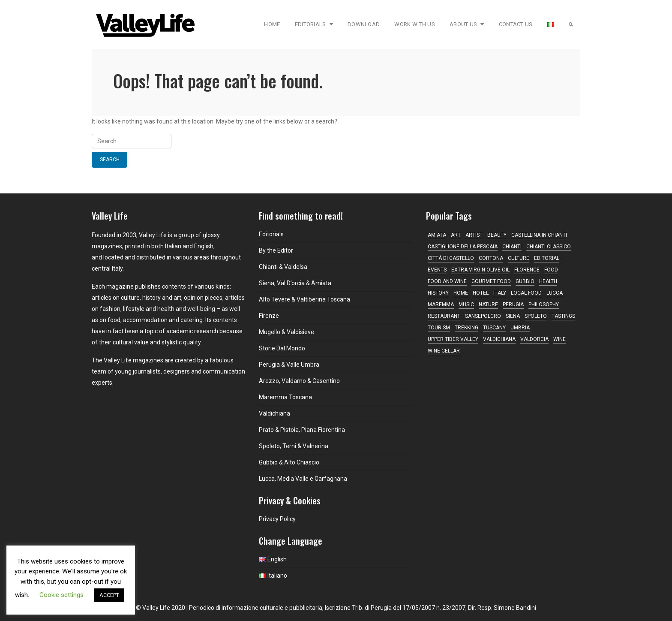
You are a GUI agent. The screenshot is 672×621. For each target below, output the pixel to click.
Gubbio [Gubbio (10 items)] (525, 281)
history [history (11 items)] (438, 293)
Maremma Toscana (285, 397)
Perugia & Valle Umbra (289, 365)
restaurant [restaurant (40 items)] (444, 316)
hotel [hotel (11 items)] (481, 293)
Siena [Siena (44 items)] (513, 316)
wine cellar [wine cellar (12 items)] (444, 351)
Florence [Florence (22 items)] (527, 270)
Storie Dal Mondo (282, 348)
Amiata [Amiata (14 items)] (437, 235)
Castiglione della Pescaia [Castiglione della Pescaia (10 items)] (463, 247)
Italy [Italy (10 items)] (500, 293)
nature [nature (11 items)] (488, 304)
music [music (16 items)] (466, 304)
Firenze (269, 316)
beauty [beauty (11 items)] (497, 235)
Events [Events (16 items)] (437, 270)
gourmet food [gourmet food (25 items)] (491, 281)
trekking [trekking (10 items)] (466, 328)
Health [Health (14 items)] (548, 281)
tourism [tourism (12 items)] (439, 328)
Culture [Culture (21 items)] (519, 258)
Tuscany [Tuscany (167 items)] (494, 328)
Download (364, 24)
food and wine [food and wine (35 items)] (447, 281)
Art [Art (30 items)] (456, 235)
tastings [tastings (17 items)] (563, 316)
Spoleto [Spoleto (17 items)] (536, 316)
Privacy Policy (277, 519)
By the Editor (276, 250)
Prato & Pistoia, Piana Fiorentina (302, 430)
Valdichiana (274, 413)
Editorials (314, 24)
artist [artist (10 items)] (474, 235)
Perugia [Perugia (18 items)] (513, 304)
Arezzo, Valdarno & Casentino (299, 381)
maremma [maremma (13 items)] (441, 304)
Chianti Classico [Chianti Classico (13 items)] (549, 247)
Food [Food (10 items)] (551, 270)
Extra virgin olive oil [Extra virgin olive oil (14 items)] (480, 270)
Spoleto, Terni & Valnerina (294, 446)
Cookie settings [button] (61, 595)
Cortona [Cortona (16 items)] (491, 258)
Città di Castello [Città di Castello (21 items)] (451, 258)
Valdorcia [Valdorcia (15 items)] (534, 339)
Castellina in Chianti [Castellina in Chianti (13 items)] (539, 235)
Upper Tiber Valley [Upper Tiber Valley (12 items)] (453, 339)
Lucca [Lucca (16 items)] (555, 293)
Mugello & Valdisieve (286, 332)
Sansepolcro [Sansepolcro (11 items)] (483, 316)
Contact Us (516, 24)
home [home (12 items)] (461, 293)
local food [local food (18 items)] (526, 293)
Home (272, 24)
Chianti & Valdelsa (283, 267)
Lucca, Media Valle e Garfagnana (303, 479)
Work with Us (415, 24)
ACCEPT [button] (109, 595)
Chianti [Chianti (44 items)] (512, 247)
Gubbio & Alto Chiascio (289, 462)
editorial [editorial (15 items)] (547, 258)
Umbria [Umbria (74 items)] (520, 328)
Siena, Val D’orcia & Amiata (295, 283)
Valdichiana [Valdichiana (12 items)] (499, 339)
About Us (467, 24)
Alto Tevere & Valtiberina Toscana (304, 299)
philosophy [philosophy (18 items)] (544, 304)
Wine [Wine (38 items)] (559, 339)
